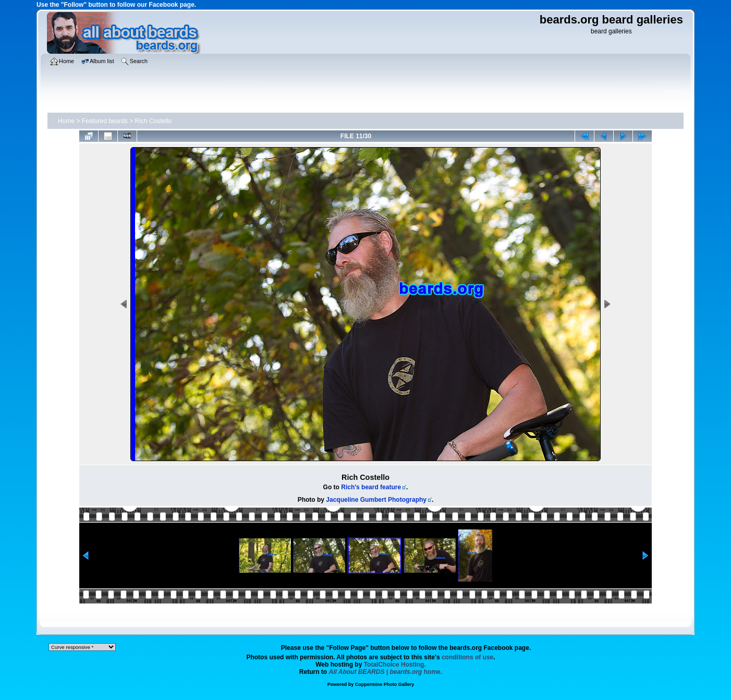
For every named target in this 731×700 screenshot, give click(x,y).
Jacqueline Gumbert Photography (376, 500)
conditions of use (467, 657)
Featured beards (105, 121)
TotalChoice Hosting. (395, 665)
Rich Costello (154, 121)
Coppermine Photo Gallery (385, 684)
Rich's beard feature (371, 487)
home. (386, 672)
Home (66, 121)
